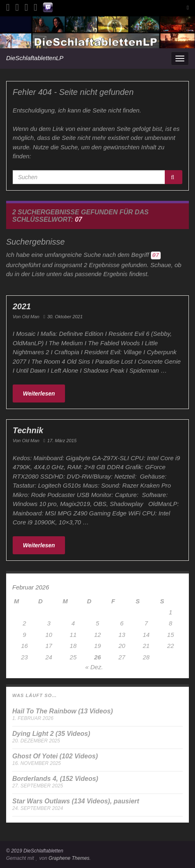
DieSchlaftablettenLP (35, 58)
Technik (28, 430)
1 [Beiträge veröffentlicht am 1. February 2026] (170, 612)
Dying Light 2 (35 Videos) (51, 734)
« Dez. (94, 667)
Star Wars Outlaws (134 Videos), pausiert (76, 801)
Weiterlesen (39, 394)
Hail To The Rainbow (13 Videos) (63, 711)
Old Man (31, 317)
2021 (22, 306)
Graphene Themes (69, 858)
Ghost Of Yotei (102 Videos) (55, 756)
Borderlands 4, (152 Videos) (55, 779)
